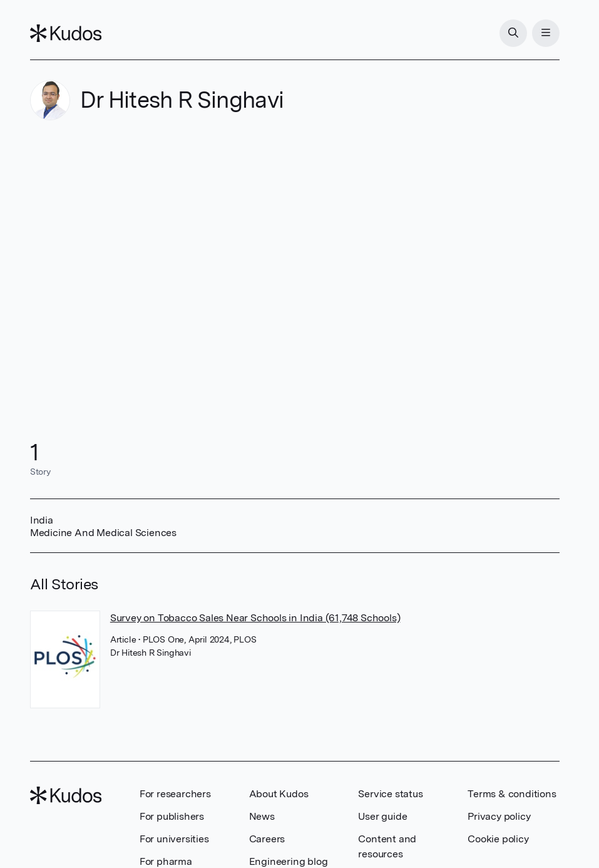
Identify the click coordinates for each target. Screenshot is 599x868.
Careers (267, 839)
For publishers (172, 816)
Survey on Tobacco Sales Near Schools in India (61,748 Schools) (255, 618)
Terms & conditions (512, 794)
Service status (390, 794)
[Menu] (546, 33)
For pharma (166, 861)
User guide (382, 816)
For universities (174, 839)
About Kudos (279, 794)
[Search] (513, 33)
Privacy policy (499, 816)
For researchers (175, 794)
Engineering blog (289, 861)
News (262, 816)
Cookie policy (498, 839)
